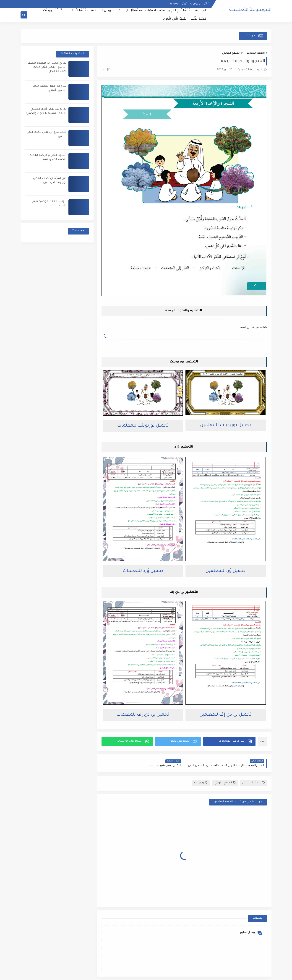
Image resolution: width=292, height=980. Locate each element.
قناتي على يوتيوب (200, 4)
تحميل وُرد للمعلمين (226, 571)
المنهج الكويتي (231, 53)
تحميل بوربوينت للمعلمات (143, 426)
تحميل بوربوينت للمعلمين (226, 425)
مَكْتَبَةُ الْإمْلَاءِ (134, 11)
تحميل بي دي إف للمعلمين (226, 715)
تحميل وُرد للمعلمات (143, 571)
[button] (229, 741)
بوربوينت (201, 783)
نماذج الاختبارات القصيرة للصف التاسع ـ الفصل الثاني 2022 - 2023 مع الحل (47, 67)
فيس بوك (174, 4)
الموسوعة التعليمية (250, 10)
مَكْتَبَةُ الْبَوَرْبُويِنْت (54, 11)
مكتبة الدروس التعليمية (107, 11)
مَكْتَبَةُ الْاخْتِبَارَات (78, 11)
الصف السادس (255, 53)
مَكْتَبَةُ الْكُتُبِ (199, 19)
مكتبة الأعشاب (155, 11)
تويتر (185, 4)
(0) (106, 69)
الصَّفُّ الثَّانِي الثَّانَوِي (175, 19)
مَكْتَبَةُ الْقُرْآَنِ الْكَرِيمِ (180, 11)
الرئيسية (201, 11)
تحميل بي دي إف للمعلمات (143, 715)
